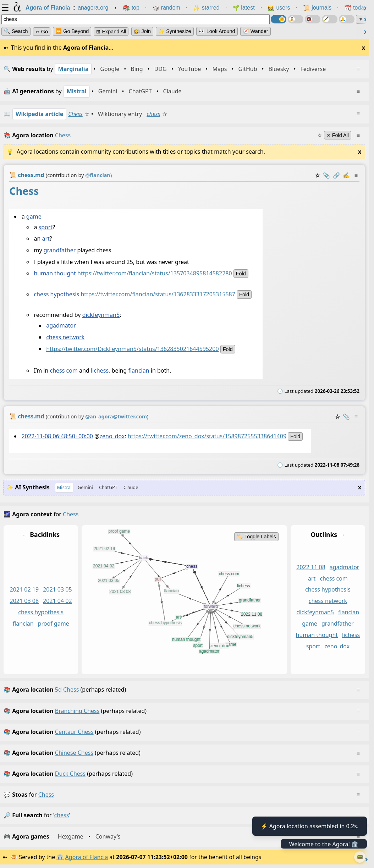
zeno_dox (112, 436)
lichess (100, 370)
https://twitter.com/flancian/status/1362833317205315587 (158, 294)
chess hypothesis (56, 294)
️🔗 (336, 175)
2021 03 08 (24, 601)
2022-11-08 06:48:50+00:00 (57, 436)
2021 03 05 (57, 590)
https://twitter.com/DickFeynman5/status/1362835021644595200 (132, 349)
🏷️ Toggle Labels (256, 537)
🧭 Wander (255, 31)
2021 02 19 (24, 590)
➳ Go (42, 32)
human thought (55, 273)
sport (46, 227)
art (46, 238)
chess (153, 114)
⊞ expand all (111, 32)
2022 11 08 (311, 567)
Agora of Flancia (87, 857)
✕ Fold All (338, 135)
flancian (139, 370)
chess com (64, 370)
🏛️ (60, 857)
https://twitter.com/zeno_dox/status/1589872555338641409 (207, 436)
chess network (65, 337)
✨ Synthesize (175, 31)
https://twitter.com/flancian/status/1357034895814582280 (155, 273)
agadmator (61, 325)
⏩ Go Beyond (72, 31)
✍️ (346, 175)
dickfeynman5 (101, 315)
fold (241, 274)
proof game (54, 623)
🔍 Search (16, 31)
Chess (75, 114)
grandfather (60, 250)
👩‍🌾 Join (142, 31)
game (34, 216)
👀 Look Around (217, 31)
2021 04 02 (57, 601)
